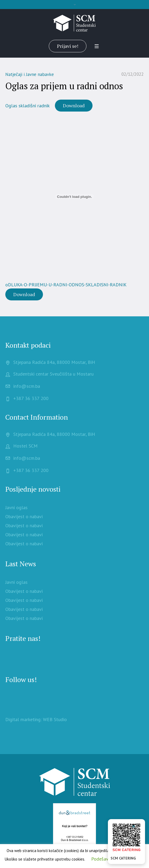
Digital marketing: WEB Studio (36, 719)
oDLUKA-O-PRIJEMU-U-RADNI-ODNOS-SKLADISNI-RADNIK (66, 285)
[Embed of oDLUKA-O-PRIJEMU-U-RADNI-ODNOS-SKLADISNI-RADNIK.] (74, 197)
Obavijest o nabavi (24, 516)
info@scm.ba (27, 386)
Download (74, 105)
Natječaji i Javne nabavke (30, 74)
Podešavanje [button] (104, 859)
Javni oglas (16, 507)
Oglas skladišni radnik (27, 106)
